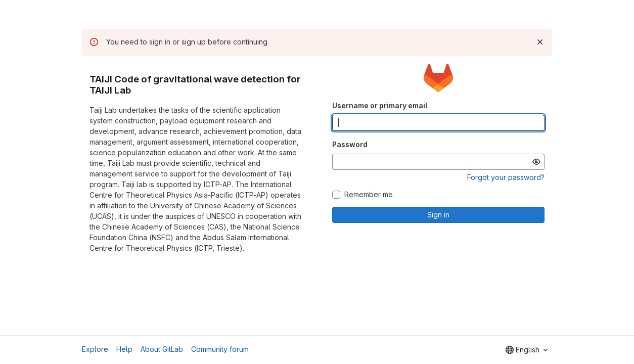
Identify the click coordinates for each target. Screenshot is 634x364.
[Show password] (536, 162)
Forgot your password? (506, 177)
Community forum (220, 349)
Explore (95, 349)
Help (124, 349)
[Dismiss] (540, 42)
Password (350, 144)
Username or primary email (380, 105)
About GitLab (162, 349)
